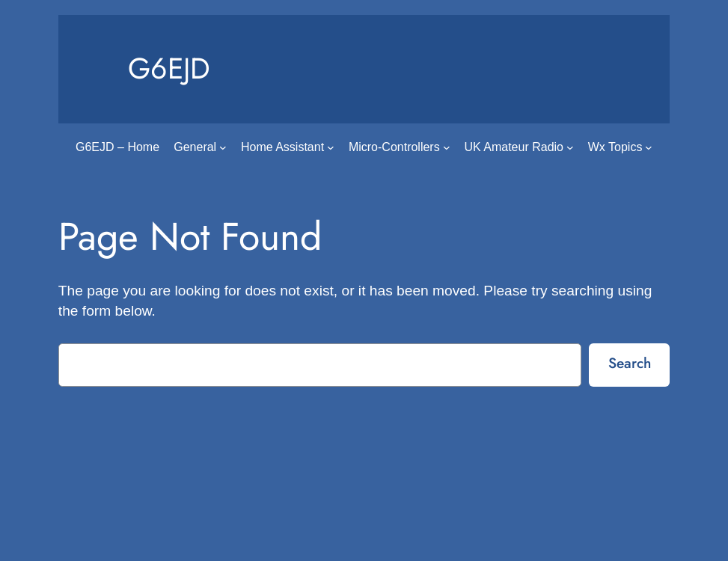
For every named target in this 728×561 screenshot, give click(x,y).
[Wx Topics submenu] (649, 147)
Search (630, 363)
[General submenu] (223, 147)
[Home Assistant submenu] (331, 147)
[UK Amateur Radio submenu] (570, 147)
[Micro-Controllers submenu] (447, 147)
